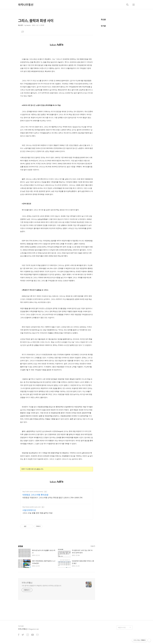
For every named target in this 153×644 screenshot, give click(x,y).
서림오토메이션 (29, 510)
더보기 (93, 546)
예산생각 (21, 25)
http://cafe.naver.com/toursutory (33, 492)
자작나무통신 (26, 5)
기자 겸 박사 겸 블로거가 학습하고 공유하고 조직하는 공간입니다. (42, 586)
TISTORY (21, 626)
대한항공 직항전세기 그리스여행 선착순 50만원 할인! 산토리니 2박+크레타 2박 (52, 498)
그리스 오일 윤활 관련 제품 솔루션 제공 (37, 513)
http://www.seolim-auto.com (32, 507)
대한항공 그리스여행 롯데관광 (35, 495)
